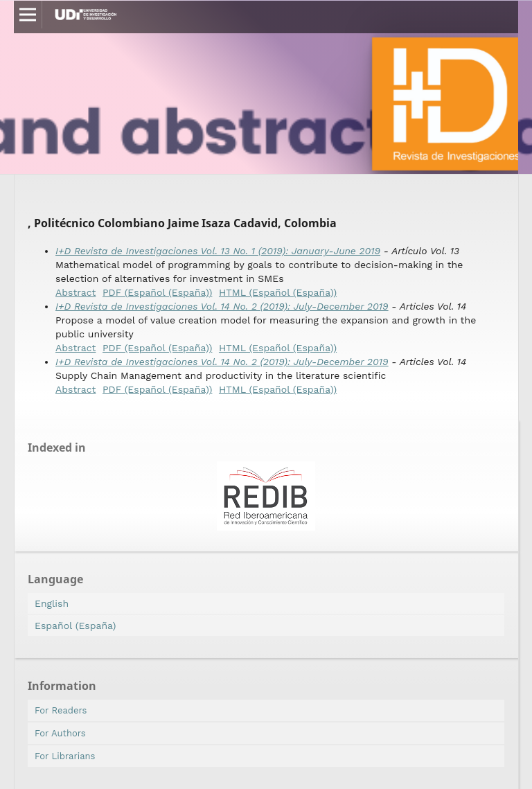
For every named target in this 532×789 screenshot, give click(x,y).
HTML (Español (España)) (278, 292)
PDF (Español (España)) (157, 292)
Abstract (76, 292)
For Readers (61, 710)
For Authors (60, 733)
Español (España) (75, 626)
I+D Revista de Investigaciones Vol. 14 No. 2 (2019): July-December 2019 (222, 306)
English (52, 603)
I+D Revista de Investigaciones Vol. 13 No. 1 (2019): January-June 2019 (218, 251)
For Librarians (65, 756)
